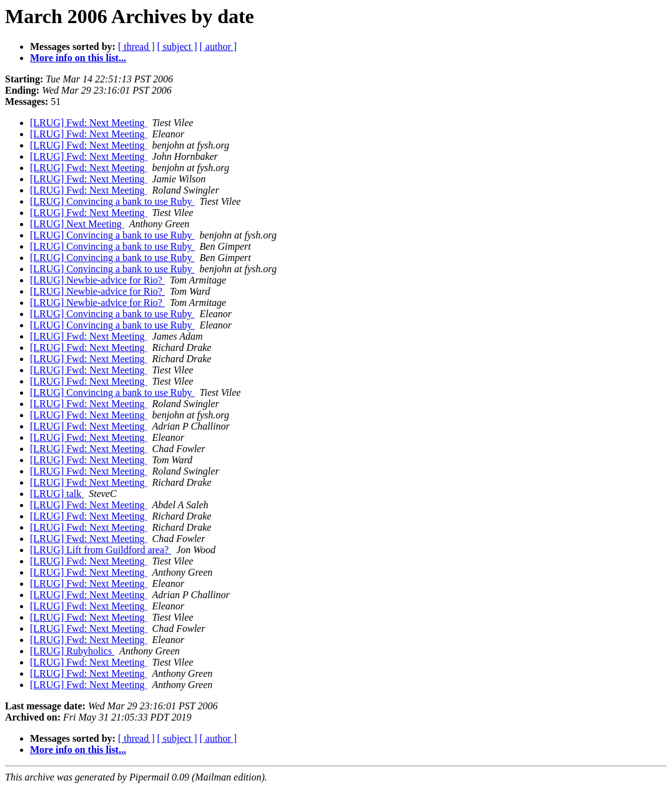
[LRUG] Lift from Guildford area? (101, 550)
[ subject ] (177, 47)
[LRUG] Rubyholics (72, 651)
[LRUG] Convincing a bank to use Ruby (112, 201)
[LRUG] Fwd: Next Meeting (89, 123)
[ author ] (219, 47)
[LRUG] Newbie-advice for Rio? (97, 280)
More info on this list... (78, 58)
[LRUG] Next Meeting (77, 224)
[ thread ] (136, 47)
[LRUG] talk (57, 494)
